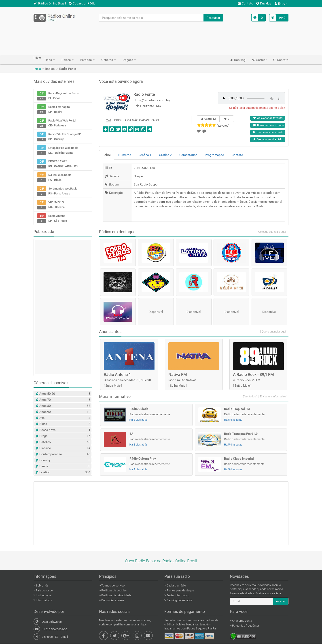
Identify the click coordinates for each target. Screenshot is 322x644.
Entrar (281, 4)
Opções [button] (129, 60)
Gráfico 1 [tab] (145, 155)
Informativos (43, 600)
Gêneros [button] (109, 60)
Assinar (281, 601)
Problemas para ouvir (268, 132)
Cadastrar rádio (176, 585)
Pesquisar (213, 18)
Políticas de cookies (114, 590)
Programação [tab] (214, 155)
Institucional (43, 595)
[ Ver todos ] (250, 397)
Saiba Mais (113, 386)
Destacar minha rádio (268, 139)
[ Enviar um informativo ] (273, 397)
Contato (245, 3)
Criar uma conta (242, 621)
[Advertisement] (161, 38)
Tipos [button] (50, 60)
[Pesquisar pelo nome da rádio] (151, 18)
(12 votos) (223, 126)
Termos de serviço (113, 585)
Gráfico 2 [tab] (165, 155)
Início (37, 69)
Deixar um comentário (269, 125)
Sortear (259, 60)
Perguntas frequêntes (246, 626)
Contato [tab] (237, 155)
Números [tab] (125, 155)
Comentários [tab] (188, 155)
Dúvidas (264, 3)
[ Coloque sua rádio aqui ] (272, 232)
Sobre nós (42, 585)
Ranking (238, 60)
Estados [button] (87, 60)
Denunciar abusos (112, 600)
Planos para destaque (180, 590)
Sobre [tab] (107, 155)
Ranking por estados (179, 600)
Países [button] (68, 60)
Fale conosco (44, 590)
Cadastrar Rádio (82, 3)
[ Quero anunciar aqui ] (274, 332)
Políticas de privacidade (116, 595)
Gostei (208, 119)
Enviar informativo (178, 595)
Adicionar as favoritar (268, 118)
